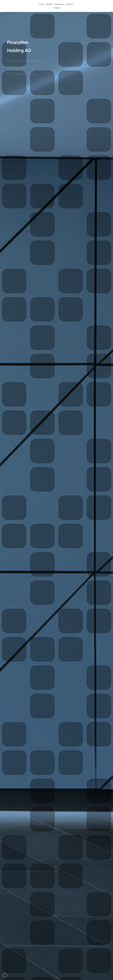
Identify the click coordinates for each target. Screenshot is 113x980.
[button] (5, 975)
